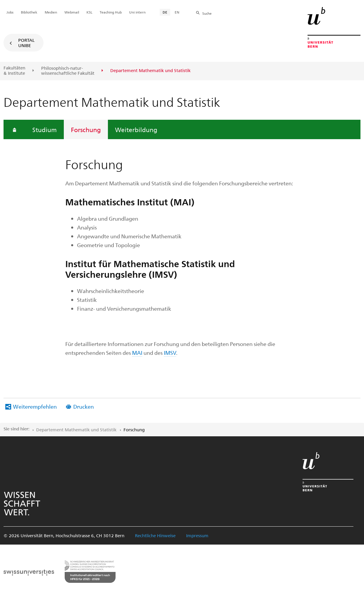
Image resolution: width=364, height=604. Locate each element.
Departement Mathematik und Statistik (76, 430)
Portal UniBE (26, 43)
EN (177, 12)
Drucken (84, 406)
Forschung (86, 129)
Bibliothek (29, 12)
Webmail (72, 12)
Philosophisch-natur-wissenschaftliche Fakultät (68, 71)
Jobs (10, 12)
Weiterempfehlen (35, 406)
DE (165, 12)
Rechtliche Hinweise (155, 535)
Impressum (197, 535)
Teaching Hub (111, 12)
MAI (137, 353)
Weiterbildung (136, 129)
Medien (51, 12)
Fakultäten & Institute (14, 70)
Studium (45, 129)
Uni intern (137, 12)
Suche (207, 13)
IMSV (170, 353)
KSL (89, 12)
